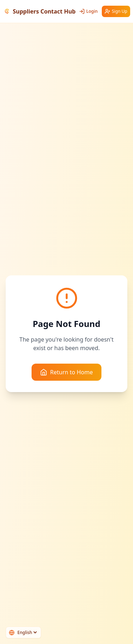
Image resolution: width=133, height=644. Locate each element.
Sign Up (116, 11)
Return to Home (66, 372)
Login (88, 11)
